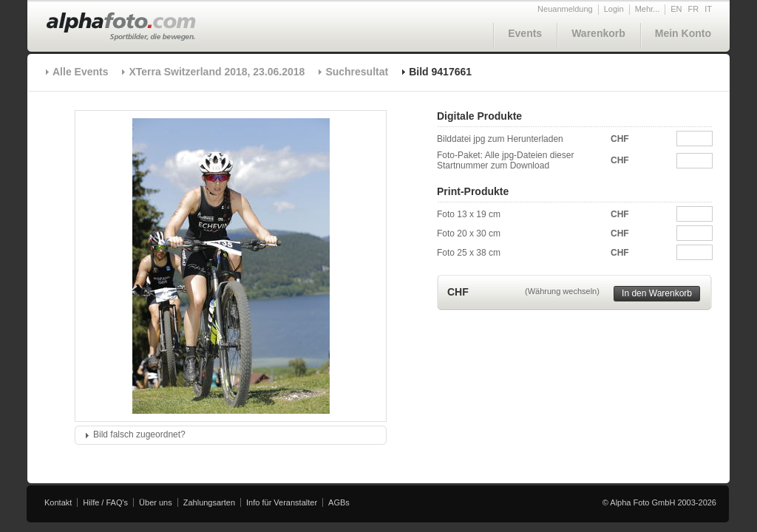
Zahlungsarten (209, 502)
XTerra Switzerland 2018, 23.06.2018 (217, 72)
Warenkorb (598, 33)
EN (676, 9)
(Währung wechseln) (562, 291)
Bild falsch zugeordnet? (139, 434)
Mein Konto (683, 33)
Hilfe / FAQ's (105, 502)
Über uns (156, 502)
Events (525, 33)
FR (694, 9)
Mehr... (648, 9)
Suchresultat (357, 72)
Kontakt (58, 502)
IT (708, 9)
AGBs (339, 502)
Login (614, 9)
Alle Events (80, 72)
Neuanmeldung (565, 9)
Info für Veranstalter (282, 502)
